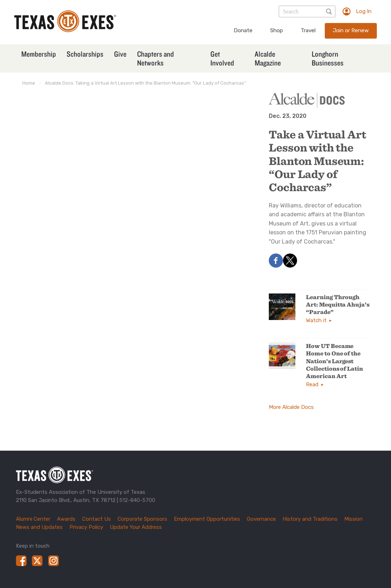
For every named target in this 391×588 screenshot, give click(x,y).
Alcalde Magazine (268, 58)
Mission (353, 519)
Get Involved (222, 58)
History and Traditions (310, 519)
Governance (261, 519)
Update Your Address (136, 527)
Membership (39, 54)
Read (312, 384)
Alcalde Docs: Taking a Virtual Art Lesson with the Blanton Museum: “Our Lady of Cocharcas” (145, 83)
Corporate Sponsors (142, 519)
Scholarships (85, 54)
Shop (277, 30)
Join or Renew (351, 30)
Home (29, 83)
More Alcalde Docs (291, 407)
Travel (308, 30)
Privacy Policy (86, 527)
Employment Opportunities (207, 519)
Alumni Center (33, 519)
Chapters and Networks (155, 58)
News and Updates (39, 527)
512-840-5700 (137, 500)
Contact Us (97, 519)
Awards (66, 519)
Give (120, 54)
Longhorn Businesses (328, 58)
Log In (364, 11)
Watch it (316, 320)
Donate (243, 30)
